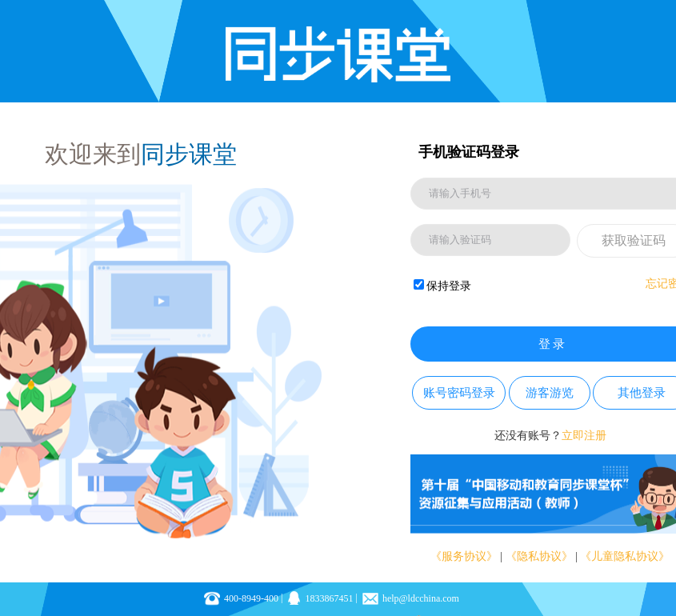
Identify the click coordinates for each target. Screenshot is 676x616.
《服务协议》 (464, 556)
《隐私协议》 (539, 556)
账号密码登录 (459, 393)
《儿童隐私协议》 (625, 556)
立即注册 (584, 436)
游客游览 (550, 393)
